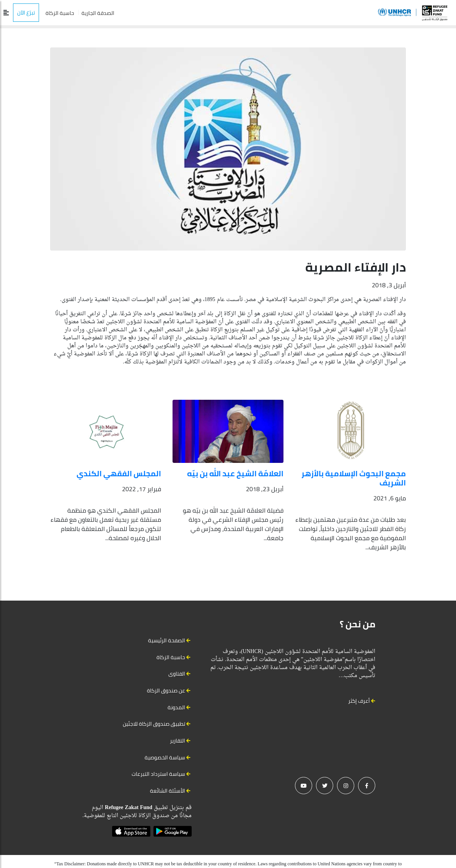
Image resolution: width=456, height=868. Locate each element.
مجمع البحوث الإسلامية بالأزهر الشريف (354, 478)
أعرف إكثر (362, 701)
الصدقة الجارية (98, 13)
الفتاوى (177, 674)
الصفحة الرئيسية (167, 640)
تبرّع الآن (26, 13)
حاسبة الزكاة (60, 13)
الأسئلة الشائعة (168, 791)
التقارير (178, 741)
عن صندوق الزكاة (166, 690)
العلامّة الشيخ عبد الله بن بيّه (235, 473)
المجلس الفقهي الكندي (119, 473)
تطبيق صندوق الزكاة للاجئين (154, 724)
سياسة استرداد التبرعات (158, 774)
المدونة (176, 707)
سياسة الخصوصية (165, 757)
